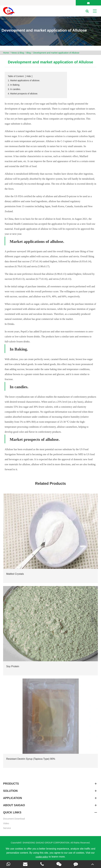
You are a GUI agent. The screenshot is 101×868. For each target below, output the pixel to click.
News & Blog (18, 53)
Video (6, 823)
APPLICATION (50, 798)
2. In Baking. (14, 85)
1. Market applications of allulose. (24, 80)
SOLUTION (50, 791)
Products (50, 784)
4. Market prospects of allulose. (23, 94)
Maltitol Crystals (15, 574)
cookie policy (42, 857)
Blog (29, 53)
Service (7, 828)
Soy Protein (13, 666)
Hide (29, 76)
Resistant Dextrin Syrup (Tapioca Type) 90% (31, 759)
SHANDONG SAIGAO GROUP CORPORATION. (46, 843)
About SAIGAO (50, 805)
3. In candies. (14, 89)
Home (6, 53)
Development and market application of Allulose (56, 53)
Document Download (14, 819)
